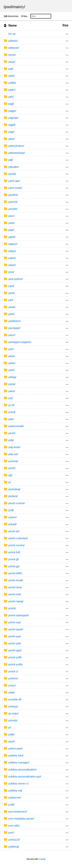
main (17, 7)
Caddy (42, 859)
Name (13, 25)
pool (8, 7)
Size (65, 25)
